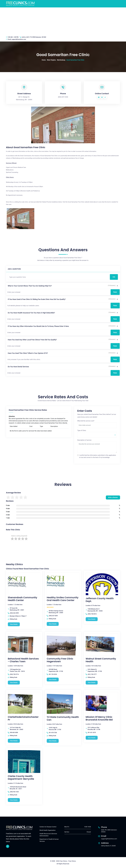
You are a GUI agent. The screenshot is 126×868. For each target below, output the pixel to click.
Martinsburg (61, 60)
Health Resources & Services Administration (48, 835)
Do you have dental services (18, 367)
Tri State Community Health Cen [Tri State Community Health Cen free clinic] (63, 718)
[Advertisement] (63, 21)
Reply (115, 292)
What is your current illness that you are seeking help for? (30, 286)
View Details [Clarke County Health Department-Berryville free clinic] (14, 800)
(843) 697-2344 (63, 97)
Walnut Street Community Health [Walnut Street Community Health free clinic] (101, 660)
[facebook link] (8, 846)
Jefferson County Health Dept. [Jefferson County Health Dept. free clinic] (100, 600)
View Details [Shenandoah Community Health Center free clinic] (14, 624)
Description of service (84, 440)
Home (44, 60)
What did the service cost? (86, 421)
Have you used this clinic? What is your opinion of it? (28, 353)
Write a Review (113, 497)
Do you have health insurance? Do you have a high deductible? (31, 313)
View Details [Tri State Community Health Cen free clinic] (53, 741)
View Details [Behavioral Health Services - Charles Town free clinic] (14, 683)
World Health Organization (48, 830)
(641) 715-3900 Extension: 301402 (36, 37)
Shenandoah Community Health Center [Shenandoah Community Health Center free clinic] (23, 599)
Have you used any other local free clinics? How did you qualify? (32, 340)
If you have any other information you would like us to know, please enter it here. (39, 326)
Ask (114, 277)
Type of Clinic (82, 430)
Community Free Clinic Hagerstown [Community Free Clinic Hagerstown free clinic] (60, 660)
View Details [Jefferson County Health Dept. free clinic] (92, 619)
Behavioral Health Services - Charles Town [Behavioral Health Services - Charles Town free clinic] (23, 660)
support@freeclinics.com (19, 39)
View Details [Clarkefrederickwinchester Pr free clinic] (14, 741)
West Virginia (51, 60)
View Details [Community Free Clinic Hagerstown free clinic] (53, 680)
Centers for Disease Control (48, 827)
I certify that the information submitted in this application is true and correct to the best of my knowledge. (98, 456)
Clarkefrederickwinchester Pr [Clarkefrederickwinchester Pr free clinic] (23, 718)
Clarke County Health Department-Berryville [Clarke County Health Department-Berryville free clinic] (21, 778)
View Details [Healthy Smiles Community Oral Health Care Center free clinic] (53, 624)
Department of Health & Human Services (49, 840)
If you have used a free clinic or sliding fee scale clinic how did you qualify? (37, 299)
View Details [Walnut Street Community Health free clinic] (92, 683)
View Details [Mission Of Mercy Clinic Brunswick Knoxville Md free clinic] (92, 738)
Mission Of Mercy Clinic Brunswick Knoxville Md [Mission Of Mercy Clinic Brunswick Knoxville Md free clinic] (99, 718)
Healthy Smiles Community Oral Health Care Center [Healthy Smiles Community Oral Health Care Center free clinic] (63, 599)
